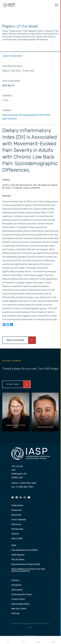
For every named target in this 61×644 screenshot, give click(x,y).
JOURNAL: (7, 96)
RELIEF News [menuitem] (18, 560)
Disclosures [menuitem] (17, 590)
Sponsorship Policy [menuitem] (21, 604)
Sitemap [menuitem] (15, 613)
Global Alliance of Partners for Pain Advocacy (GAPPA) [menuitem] (28, 570)
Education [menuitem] (16, 515)
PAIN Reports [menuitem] (18, 555)
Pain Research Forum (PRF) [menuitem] (25, 550)
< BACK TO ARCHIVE (12, 56)
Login (53, 640)
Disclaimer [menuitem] (16, 585)
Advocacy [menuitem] (16, 524)
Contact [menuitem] (15, 580)
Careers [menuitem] (15, 534)
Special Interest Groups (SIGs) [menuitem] (26, 564)
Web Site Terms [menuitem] (19, 609)
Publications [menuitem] (17, 506)
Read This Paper (15, 340)
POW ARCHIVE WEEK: (12, 66)
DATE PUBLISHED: (11, 81)
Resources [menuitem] (16, 510)
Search (38, 640)
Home (8, 640)
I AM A (23, 640)
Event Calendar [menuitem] (19, 520)
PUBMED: (7, 110)
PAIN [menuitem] (14, 545)
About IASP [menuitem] (17, 539)
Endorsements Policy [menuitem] (22, 595)
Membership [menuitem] (17, 529)
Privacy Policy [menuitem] (18, 599)
